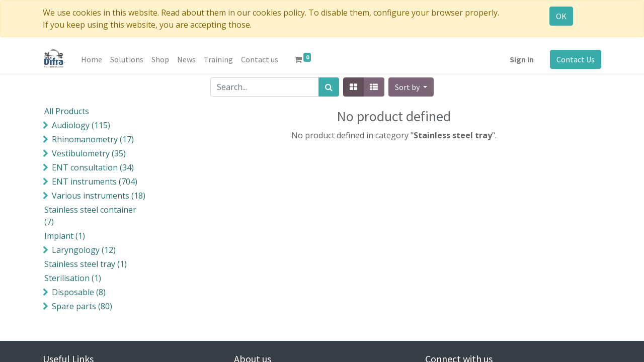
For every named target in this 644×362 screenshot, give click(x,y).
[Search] (329, 87)
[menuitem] (92, 59)
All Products (67, 111)
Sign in (522, 59)
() (81, 125)
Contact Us (576, 59)
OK (561, 16)
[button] (411, 87)
